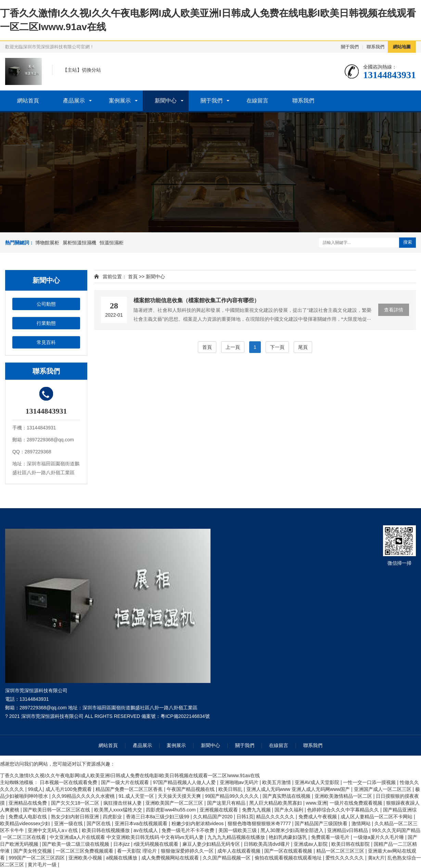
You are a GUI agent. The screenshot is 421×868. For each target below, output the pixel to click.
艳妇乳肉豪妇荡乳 (289, 837)
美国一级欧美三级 (238, 830)
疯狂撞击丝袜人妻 (123, 803)
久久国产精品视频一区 (227, 858)
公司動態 (46, 304)
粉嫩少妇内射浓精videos (198, 823)
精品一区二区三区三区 (341, 851)
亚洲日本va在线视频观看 (142, 823)
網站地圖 (402, 47)
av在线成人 (146, 830)
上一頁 (233, 347)
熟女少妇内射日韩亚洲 (76, 817)
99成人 (35, 789)
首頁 (133, 277)
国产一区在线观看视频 (289, 851)
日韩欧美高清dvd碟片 (267, 844)
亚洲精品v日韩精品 (348, 830)
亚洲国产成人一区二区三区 (383, 789)
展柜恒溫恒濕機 (79, 243)
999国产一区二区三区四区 (37, 858)
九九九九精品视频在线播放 (237, 837)
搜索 (408, 242)
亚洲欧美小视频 (86, 858)
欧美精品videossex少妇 (26, 823)
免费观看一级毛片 (331, 837)
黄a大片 (377, 858)
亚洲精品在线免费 (28, 803)
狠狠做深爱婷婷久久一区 (188, 851)
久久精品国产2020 (213, 817)
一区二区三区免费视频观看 (85, 851)
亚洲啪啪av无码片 (240, 782)
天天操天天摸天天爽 (180, 796)
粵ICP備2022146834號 (185, 716)
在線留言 (257, 101)
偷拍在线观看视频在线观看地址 (289, 858)
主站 (72, 70)
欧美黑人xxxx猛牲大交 (119, 810)
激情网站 (362, 823)
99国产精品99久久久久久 (233, 796)
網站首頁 (28, 101)
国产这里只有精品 (227, 803)
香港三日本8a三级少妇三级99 (158, 817)
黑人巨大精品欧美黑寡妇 (276, 803)
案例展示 (120, 101)
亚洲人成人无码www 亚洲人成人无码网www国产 (299, 789)
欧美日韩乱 (231, 789)
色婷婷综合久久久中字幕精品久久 (344, 810)
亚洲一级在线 (69, 823)
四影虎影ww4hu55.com (171, 810)
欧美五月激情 (277, 782)
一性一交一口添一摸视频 (370, 782)
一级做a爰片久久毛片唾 (379, 837)
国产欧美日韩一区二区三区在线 (57, 810)
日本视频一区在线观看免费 (69, 782)
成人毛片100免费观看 (69, 789)
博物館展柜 (47, 243)
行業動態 (46, 323)
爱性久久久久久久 (345, 858)
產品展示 (74, 101)
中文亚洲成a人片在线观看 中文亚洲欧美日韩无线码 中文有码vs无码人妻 (127, 837)
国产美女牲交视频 (33, 851)
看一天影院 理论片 (138, 851)
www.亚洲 (316, 803)
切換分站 (91, 70)
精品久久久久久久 (276, 817)
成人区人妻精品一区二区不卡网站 (377, 817)
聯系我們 (375, 47)
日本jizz (122, 844)
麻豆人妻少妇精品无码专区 (212, 844)
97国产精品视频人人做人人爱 (185, 782)
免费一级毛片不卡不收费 (189, 830)
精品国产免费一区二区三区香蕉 (130, 789)
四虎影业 (113, 817)
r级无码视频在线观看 (157, 844)
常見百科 (46, 342)
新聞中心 (166, 101)
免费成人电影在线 (28, 817)
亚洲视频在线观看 (219, 810)
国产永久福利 (290, 810)
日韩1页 (245, 817)
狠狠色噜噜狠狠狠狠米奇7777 (260, 823)
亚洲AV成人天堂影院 (318, 782)
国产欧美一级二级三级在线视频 (76, 844)
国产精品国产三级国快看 (322, 823)
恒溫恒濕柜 (112, 243)
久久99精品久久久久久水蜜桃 (84, 796)
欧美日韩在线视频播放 (106, 830)
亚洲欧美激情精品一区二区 (344, 796)
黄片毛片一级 (43, 865)
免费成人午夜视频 (318, 817)
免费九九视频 (257, 810)
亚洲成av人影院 (311, 844)
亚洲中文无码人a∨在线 (53, 830)
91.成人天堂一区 (137, 796)
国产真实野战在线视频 (287, 796)
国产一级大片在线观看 (126, 782)
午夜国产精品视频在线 (191, 789)
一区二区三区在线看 (25, 837)
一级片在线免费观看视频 (357, 803)
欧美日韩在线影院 (351, 844)
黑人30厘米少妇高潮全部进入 (292, 830)
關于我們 (350, 47)
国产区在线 (99, 823)
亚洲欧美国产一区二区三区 (175, 803)
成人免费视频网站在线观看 (171, 858)
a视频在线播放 (123, 858)
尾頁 (303, 347)
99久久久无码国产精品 (396, 830)
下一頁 (277, 347)
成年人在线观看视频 (240, 851)
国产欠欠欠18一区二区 (76, 803)
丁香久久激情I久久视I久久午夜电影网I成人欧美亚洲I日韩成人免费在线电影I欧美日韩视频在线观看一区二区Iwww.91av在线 (130, 775)
